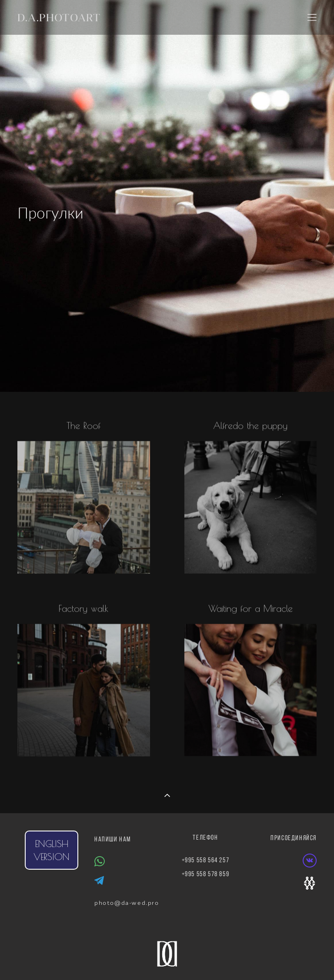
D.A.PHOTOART (59, 17)
